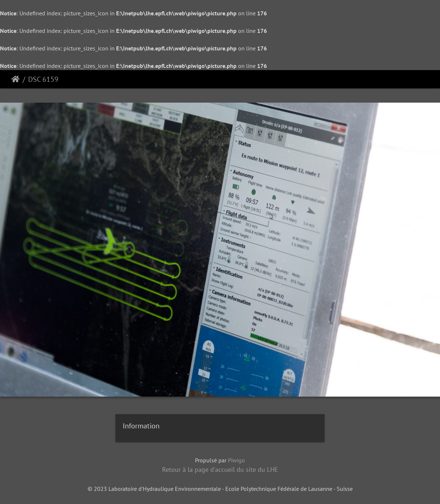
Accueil (16, 79)
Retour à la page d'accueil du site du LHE (220, 469)
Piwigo (236, 460)
